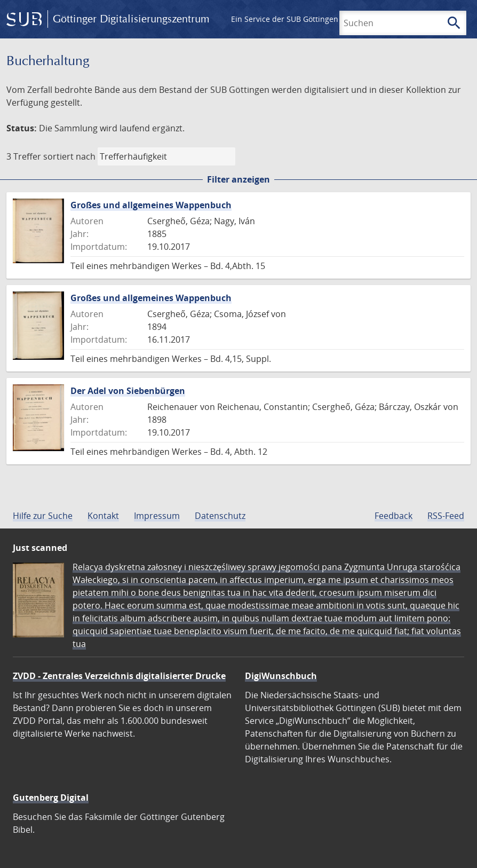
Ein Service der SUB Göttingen (285, 19)
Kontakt (103, 516)
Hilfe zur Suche (43, 516)
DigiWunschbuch (281, 676)
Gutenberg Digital (51, 798)
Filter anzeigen (238, 179)
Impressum (157, 516)
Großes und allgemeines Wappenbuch (151, 205)
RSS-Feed (446, 516)
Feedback (393, 516)
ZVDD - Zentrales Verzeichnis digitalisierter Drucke (119, 676)
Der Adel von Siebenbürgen (128, 391)
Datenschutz (220, 516)
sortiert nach (69, 156)
